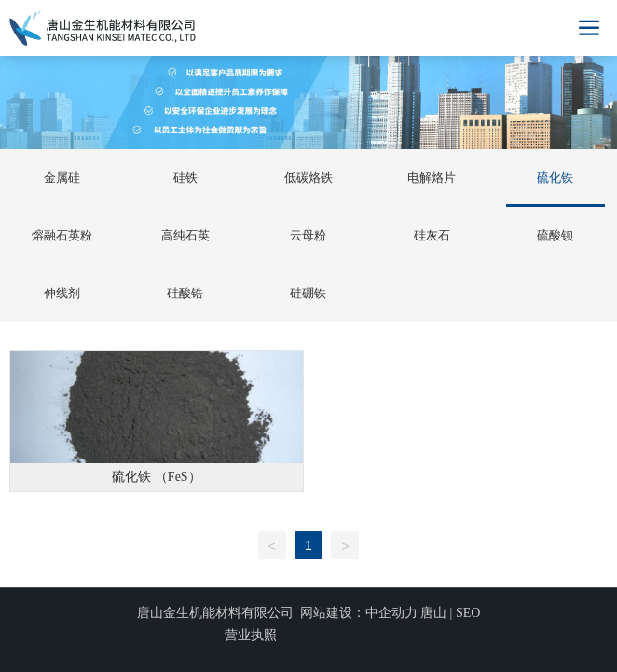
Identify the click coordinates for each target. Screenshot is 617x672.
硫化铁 (555, 178)
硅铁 (185, 178)
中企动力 (391, 613)
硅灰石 (432, 235)
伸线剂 (62, 293)
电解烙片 (432, 178)
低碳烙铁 (308, 178)
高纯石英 (185, 235)
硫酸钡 (555, 235)
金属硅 (62, 178)
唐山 (433, 613)
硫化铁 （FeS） (156, 477)
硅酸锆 (185, 293)
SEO (468, 613)
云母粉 (308, 235)
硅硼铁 (308, 293)
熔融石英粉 (62, 235)
